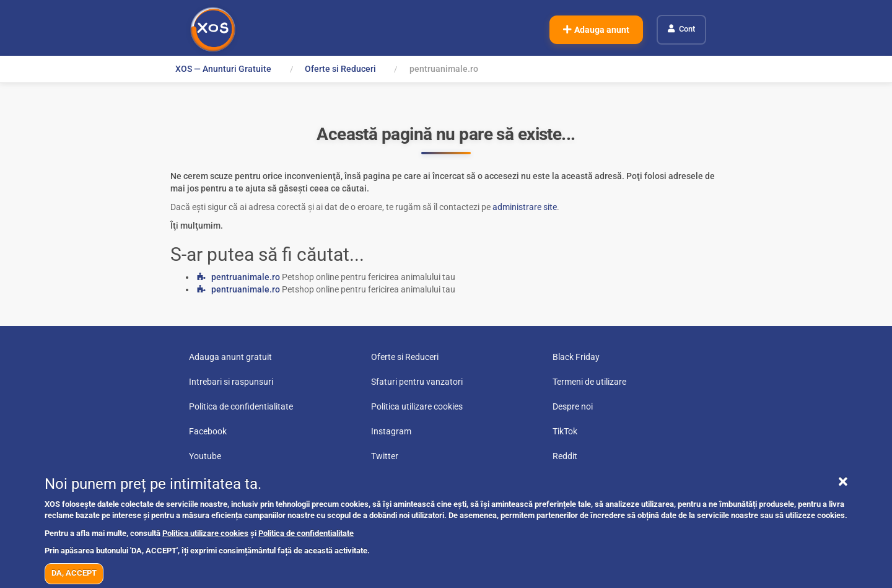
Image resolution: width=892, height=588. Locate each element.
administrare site (525, 207)
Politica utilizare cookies (205, 533)
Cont (687, 29)
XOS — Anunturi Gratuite (223, 69)
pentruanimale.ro (246, 277)
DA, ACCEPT (74, 573)
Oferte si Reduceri (340, 69)
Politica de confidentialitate (306, 533)
